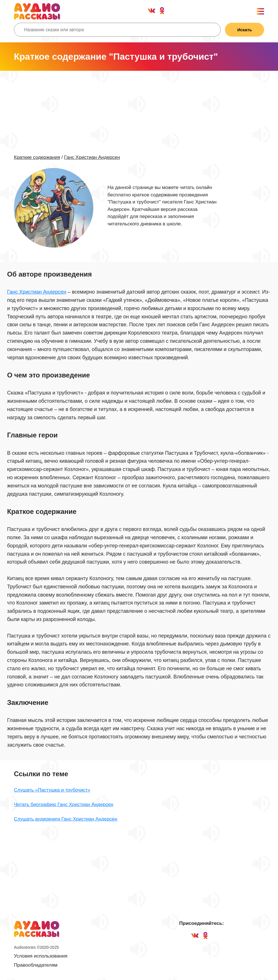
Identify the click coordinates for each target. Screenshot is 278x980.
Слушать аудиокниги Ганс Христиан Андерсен (66, 819)
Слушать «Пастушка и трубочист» (52, 790)
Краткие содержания (37, 157)
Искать (245, 30)
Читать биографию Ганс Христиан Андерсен (64, 804)
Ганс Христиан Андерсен (92, 157)
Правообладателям (36, 965)
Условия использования (41, 956)
